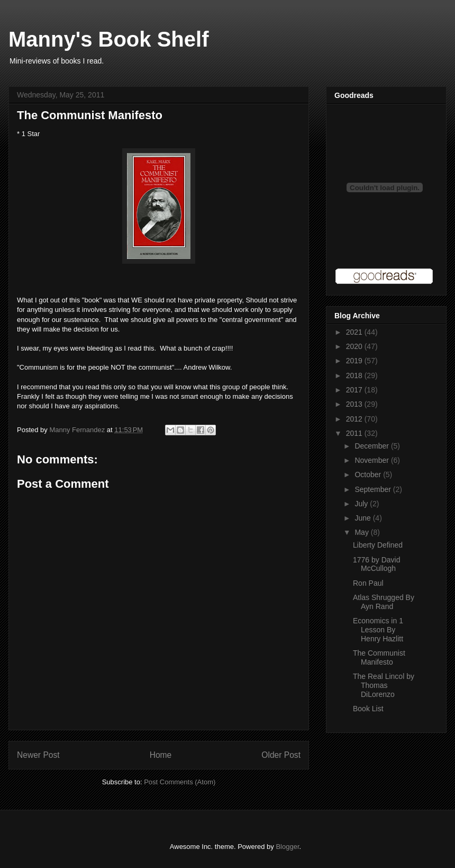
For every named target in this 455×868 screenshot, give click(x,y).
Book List (368, 709)
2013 (355, 404)
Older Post (281, 755)
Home (161, 755)
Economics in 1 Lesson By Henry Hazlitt (378, 630)
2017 (355, 390)
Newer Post (38, 755)
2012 (355, 419)
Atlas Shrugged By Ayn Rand (384, 602)
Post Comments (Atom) (180, 782)
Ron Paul (368, 583)
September (374, 489)
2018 (355, 375)
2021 (355, 332)
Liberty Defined (378, 545)
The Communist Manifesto (379, 657)
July (362, 504)
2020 (355, 346)
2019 (355, 361)
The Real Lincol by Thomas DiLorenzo (384, 685)
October (369, 475)
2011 (355, 433)
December (372, 446)
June (363, 518)
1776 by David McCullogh (377, 564)
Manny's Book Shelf (108, 39)
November (372, 460)
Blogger (287, 847)
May (362, 532)
